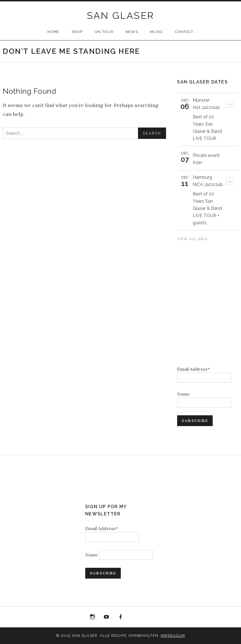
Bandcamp (149, 617)
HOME (53, 32)
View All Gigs (193, 239)
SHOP (77, 32)
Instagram (92, 617)
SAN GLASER (121, 16)
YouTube (107, 617)
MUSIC (156, 32)
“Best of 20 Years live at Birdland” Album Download (135, 618)
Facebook (120, 617)
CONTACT (184, 32)
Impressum (173, 636)
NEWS (132, 32)
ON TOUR (104, 32)
